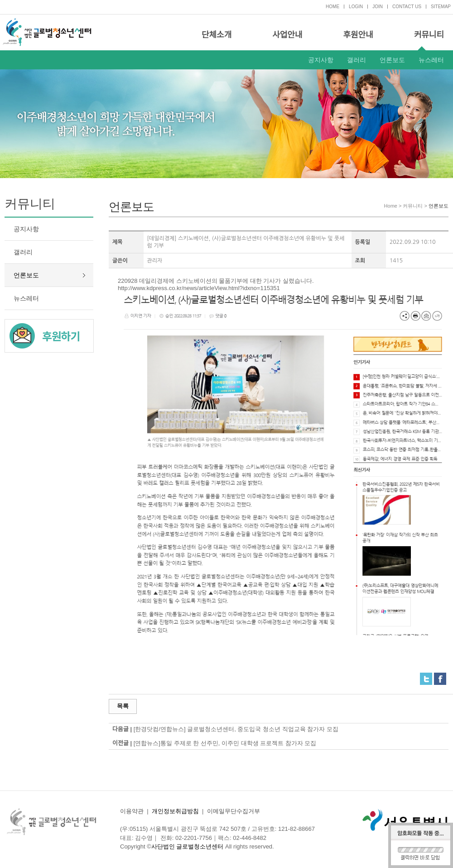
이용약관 (132, 811)
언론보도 (392, 60)
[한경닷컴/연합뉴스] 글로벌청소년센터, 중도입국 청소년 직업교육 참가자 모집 (236, 729)
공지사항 (321, 60)
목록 (123, 706)
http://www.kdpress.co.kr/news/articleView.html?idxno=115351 (199, 288)
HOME (333, 7)
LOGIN (356, 7)
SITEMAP (441, 7)
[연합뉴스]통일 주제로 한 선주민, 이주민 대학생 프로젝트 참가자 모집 (225, 743)
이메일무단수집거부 (234, 811)
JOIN (378, 7)
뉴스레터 (431, 60)
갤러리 (357, 60)
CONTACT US (407, 7)
